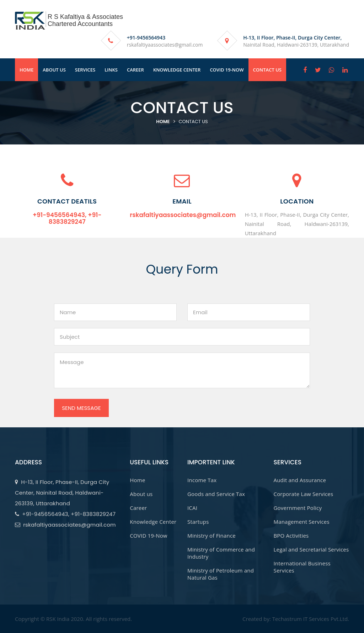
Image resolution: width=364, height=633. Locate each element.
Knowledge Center (153, 522)
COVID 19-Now (148, 536)
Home (163, 122)
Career (138, 508)
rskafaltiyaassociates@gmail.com (165, 45)
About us (141, 494)
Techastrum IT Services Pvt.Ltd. (311, 619)
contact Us (193, 122)
